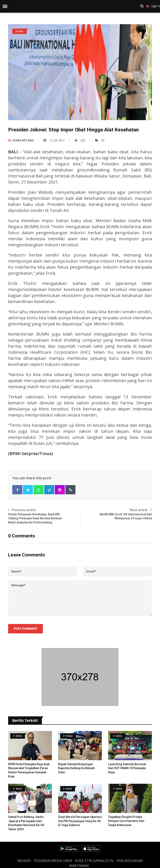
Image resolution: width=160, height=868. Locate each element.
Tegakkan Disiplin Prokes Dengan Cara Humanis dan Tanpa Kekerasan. (126, 821)
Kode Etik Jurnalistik (94, 861)
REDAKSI (24, 861)
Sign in (153, 6)
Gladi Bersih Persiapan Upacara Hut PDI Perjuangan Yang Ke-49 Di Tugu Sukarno (80, 821)
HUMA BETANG (21, 140)
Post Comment (26, 629)
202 (80, 140)
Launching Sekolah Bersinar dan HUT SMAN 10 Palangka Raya (127, 768)
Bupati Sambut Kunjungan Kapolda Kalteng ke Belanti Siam (76, 768)
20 (100, 140)
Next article (116, 514)
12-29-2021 (54, 140)
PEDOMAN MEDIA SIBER (53, 861)
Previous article (44, 516)
